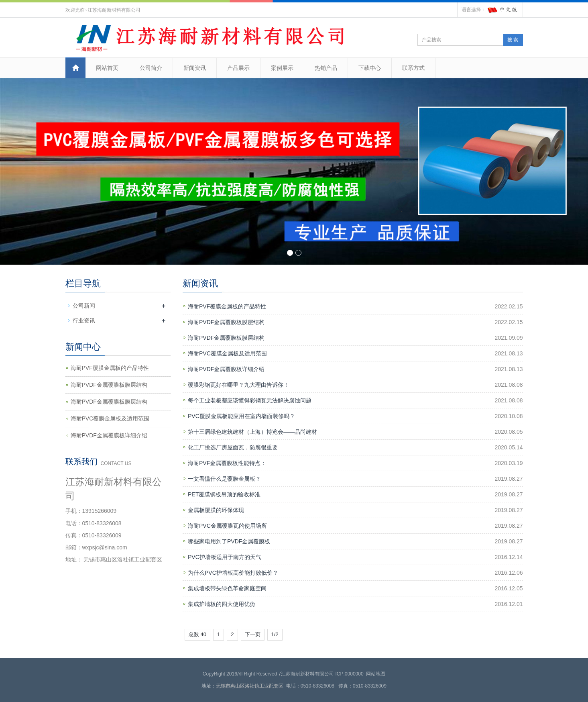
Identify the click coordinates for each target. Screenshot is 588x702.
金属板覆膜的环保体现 (216, 510)
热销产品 (326, 68)
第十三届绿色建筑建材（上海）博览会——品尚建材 (252, 432)
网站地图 (376, 674)
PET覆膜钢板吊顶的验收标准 (224, 494)
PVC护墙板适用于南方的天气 (225, 557)
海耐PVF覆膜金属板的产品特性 (227, 306)
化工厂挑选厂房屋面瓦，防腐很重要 (233, 447)
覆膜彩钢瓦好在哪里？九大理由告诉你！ (238, 385)
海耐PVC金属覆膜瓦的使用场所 (227, 526)
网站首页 (107, 68)
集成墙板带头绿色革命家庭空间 (227, 588)
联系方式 (413, 68)
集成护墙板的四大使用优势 (222, 604)
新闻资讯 (195, 68)
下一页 (253, 634)
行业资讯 (84, 320)
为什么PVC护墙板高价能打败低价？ (233, 573)
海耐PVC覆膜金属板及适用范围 (227, 353)
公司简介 (151, 68)
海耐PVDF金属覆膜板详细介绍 (226, 369)
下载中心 (370, 68)
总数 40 (197, 634)
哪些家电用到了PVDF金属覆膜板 (229, 541)
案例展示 (282, 68)
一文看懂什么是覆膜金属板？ (224, 479)
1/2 (275, 634)
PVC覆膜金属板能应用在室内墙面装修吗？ (241, 416)
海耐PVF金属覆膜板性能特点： (227, 463)
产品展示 (238, 68)
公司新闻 (84, 306)
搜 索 (513, 40)
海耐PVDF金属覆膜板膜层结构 (226, 322)
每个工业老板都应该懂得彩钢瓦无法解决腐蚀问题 (250, 400)
